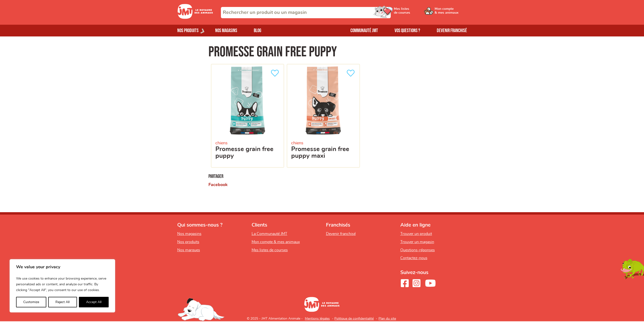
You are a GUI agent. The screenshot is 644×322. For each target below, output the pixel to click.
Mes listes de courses (270, 250)
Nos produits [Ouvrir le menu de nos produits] (188, 31)
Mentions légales (317, 319)
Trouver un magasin (417, 242)
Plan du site (387, 319)
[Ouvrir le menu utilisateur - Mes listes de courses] (414, 12)
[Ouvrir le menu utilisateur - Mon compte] (451, 12)
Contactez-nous (414, 258)
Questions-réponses (418, 250)
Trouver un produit (416, 234)
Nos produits (188, 242)
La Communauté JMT (269, 234)
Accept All (94, 302)
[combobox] (306, 13)
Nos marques (189, 250)
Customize (31, 302)
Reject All (62, 302)
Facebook (218, 185)
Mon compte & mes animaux (276, 242)
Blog (257, 31)
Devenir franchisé (452, 31)
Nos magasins (226, 31)
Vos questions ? (407, 31)
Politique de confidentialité (354, 319)
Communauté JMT (364, 31)
